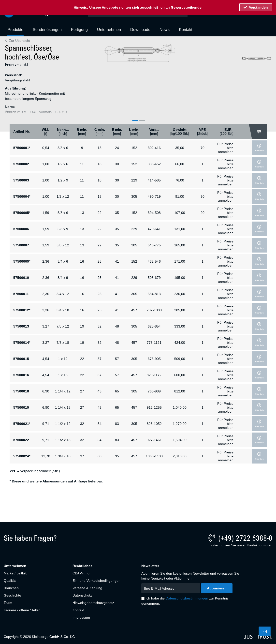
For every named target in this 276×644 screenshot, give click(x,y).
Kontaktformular (259, 545)
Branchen (11, 588)
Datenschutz (82, 595)
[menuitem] (15, 32)
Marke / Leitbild (16, 573)
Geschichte (12, 595)
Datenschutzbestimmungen (187, 598)
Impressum (81, 617)
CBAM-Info (81, 573)
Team (8, 603)
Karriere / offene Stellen (22, 610)
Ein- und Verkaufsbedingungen (96, 581)
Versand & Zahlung (87, 588)
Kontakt (78, 610)
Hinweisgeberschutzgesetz (93, 603)
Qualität (10, 581)
